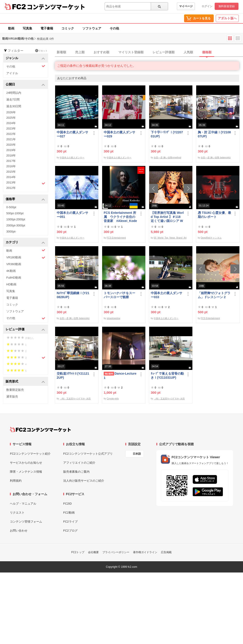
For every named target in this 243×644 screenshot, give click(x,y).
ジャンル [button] (25, 58)
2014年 (11, 177)
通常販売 (12, 397)
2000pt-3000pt (16, 225)
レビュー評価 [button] (25, 330)
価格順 (207, 52)
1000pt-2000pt (16, 219)
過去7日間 (13, 100)
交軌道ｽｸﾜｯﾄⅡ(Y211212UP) (73, 376)
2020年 (11, 145)
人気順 (188, 52)
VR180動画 (26, 258)
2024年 (11, 123)
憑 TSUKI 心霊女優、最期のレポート (214, 215)
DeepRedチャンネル (211, 238)
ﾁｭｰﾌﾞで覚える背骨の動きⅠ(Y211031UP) (167, 376)
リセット (41, 51)
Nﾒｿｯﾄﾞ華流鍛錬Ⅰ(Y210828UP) (73, 295)
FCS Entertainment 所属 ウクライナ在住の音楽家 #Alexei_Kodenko (120, 217)
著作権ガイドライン (145, 552)
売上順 (80, 52)
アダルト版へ (227, 18)
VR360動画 (14, 264)
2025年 (11, 118)
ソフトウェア (92, 28)
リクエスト (17, 513)
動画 (11, 28)
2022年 (11, 134)
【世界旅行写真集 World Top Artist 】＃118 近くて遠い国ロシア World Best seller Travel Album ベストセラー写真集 (167, 217)
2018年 (11, 155)
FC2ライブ (70, 522)
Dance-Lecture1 (120, 376)
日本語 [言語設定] (137, 454)
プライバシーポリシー (116, 552)
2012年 (11, 188)
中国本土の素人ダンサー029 (119, 134)
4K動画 (11, 271)
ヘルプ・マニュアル (23, 504)
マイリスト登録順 (131, 52)
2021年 (11, 139)
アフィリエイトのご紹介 (79, 463)
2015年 (11, 172)
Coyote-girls (113, 399)
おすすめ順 (101, 52)
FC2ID (67, 504)
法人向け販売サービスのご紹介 (84, 481)
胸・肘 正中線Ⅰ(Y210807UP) (214, 134)
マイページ (186, 6)
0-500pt (11, 207)
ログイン (207, 6)
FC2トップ (78, 552)
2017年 (11, 161)
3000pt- (11, 231)
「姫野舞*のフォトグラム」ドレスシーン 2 (214, 295)
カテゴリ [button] (25, 243)
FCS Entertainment (116, 238)
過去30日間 (14, 106)
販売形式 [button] (25, 382)
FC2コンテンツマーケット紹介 (30, 454)
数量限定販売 (15, 390)
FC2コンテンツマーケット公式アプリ (88, 454)
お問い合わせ (19, 531)
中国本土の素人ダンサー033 (166, 295)
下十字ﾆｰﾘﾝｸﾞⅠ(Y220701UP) (167, 134)
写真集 (27, 28)
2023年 (11, 129)
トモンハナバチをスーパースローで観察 (119, 295)
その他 (114, 28)
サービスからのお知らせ (26, 463)
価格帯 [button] (25, 199)
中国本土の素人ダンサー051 (72, 215)
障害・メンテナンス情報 (26, 472)
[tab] (149, 52)
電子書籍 (47, 28)
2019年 (11, 150)
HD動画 (11, 284)
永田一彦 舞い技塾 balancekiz (216, 158)
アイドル (12, 73)
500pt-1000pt (15, 213)
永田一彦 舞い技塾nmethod (167, 158)
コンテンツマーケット (56, 7)
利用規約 (16, 481)
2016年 (11, 166)
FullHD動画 (14, 278)
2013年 (26, 183)
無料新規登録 (227, 6)
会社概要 (93, 552)
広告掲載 (166, 552)
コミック (68, 28)
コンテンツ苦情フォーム (26, 522)
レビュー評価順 (164, 52)
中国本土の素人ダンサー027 (72, 134)
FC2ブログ (70, 531)
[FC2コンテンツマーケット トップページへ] (40, 429)
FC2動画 (69, 513)
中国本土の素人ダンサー (72, 158)
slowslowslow (113, 318)
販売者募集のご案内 (76, 472)
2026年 (11, 112)
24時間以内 (14, 93)
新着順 (61, 52)
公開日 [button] (25, 85)
